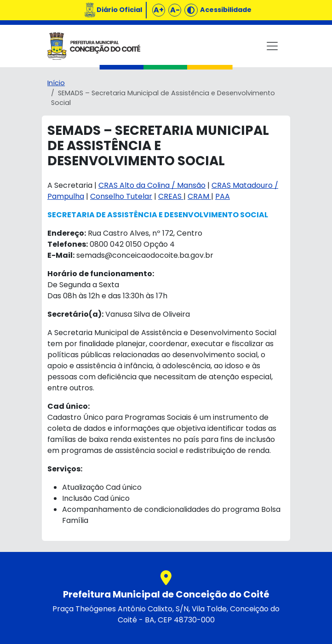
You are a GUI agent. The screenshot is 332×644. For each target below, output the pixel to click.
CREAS (171, 196)
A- (175, 10)
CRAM (199, 196)
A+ (159, 10)
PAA (223, 196)
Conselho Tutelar (121, 196)
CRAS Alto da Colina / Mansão (152, 185)
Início (56, 83)
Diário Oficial (119, 10)
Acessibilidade (226, 10)
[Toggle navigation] (272, 46)
